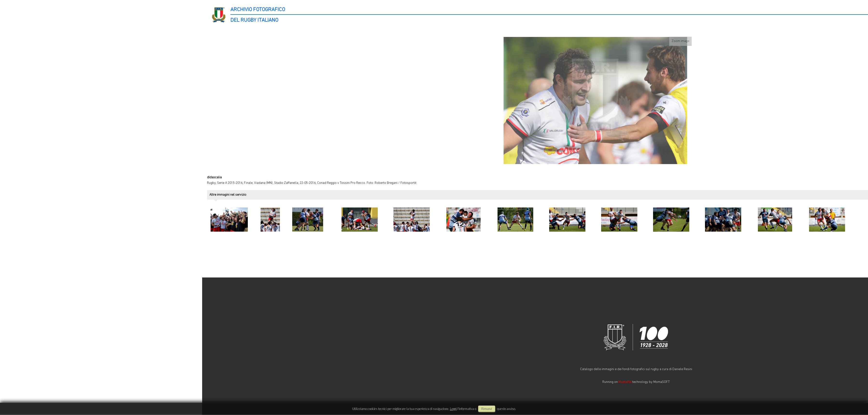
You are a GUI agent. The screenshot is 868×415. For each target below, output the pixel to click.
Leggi (453, 409)
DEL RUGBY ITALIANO (254, 20)
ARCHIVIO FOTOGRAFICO (258, 10)
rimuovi (487, 409)
